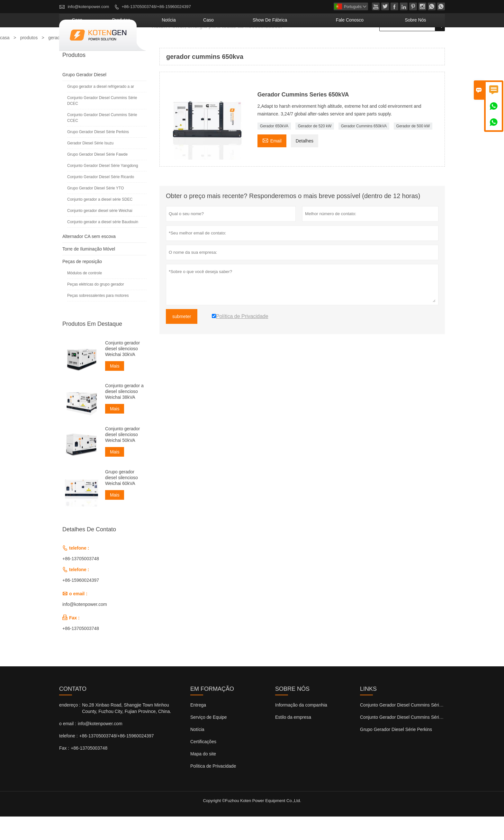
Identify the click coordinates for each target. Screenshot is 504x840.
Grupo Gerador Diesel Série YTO (95, 212)
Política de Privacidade (213, 790)
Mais (115, 389)
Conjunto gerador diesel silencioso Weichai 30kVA (122, 372)
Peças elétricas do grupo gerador (96, 308)
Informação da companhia (301, 728)
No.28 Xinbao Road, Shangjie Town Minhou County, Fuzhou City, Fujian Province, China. (126, 732)
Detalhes (305, 164)
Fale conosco (373, 43)
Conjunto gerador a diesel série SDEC (100, 223)
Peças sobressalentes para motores (98, 319)
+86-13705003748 (81, 582)
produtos (199, 43)
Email (272, 164)
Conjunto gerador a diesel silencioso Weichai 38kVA (124, 415)
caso (265, 43)
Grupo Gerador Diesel (84, 98)
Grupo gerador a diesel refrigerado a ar (101, 110)
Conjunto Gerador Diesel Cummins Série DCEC (102, 124)
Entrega (198, 728)
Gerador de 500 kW (413, 150)
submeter (182, 340)
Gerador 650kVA (274, 150)
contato (73, 712)
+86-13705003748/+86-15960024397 (156, 7)
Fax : (64, 772)
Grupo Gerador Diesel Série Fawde (97, 178)
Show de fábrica (312, 43)
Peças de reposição (82, 285)
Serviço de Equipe (209, 741)
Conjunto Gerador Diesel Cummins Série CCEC (102, 141)
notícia (235, 43)
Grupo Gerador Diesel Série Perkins (98, 155)
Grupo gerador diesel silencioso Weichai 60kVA (122, 501)
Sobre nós (422, 43)
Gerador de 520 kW (315, 150)
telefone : (68, 759)
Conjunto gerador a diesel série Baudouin (103, 245)
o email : (68, 747)
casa (165, 43)
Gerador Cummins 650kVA (364, 150)
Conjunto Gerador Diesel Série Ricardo (101, 200)
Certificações (203, 765)
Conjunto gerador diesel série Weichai (100, 234)
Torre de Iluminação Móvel (89, 272)
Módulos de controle (85, 297)
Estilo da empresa (293, 741)
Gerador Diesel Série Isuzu (90, 167)
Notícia (197, 753)
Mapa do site (203, 777)
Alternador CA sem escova (89, 260)
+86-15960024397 (81, 604)
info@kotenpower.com (89, 7)
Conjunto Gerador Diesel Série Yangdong (103, 189)
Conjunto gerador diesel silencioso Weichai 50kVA (122, 458)
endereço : (70, 728)
